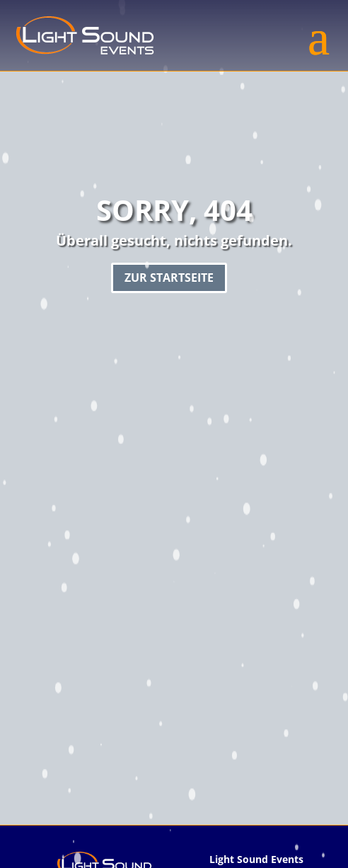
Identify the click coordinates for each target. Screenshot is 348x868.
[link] (85, 35)
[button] (319, 35)
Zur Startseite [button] (169, 278)
